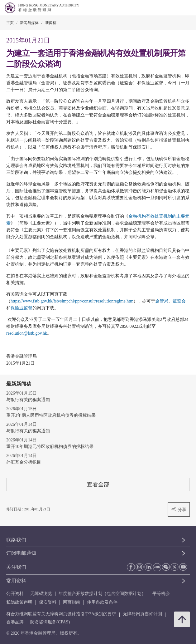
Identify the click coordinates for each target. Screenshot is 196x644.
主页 (10, 23)
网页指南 (72, 602)
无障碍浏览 (41, 594)
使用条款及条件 (102, 602)
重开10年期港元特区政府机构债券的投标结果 (50, 447)
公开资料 (15, 594)
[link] (175, 8)
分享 (179, 509)
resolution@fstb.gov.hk (27, 333)
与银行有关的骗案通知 (28, 400)
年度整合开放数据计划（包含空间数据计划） (102, 594)
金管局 (162, 301)
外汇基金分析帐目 (24, 462)
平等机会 (161, 594)
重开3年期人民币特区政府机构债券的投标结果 (51, 415)
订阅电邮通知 (21, 553)
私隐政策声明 (19, 602)
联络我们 (16, 540)
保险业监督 (22, 308)
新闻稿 (51, 23)
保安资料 (48, 602)
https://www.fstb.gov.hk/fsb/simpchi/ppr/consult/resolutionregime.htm (72, 301)
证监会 (179, 301)
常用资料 (16, 581)
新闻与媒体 (29, 23)
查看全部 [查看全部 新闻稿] (98, 484)
